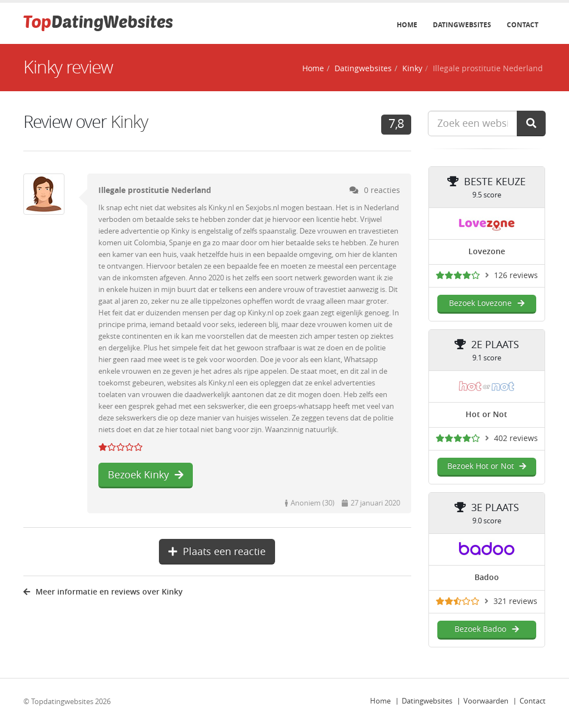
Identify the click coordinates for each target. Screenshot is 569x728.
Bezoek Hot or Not (487, 466)
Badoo (487, 578)
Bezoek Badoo (486, 629)
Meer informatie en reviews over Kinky (103, 592)
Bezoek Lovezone (486, 303)
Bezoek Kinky (146, 475)
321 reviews (515, 601)
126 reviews (516, 276)
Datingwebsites (462, 25)
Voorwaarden (486, 701)
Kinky (412, 69)
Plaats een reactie (217, 552)
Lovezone (487, 252)
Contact (523, 25)
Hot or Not (486, 415)
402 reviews (516, 439)
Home (407, 25)
